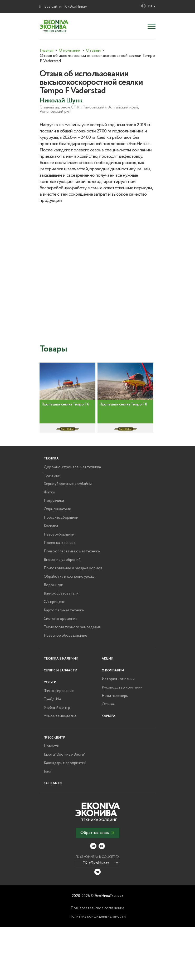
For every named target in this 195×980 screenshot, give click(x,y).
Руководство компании (122, 687)
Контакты (53, 783)
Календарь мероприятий (65, 763)
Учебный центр (57, 708)
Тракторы (52, 476)
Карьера (109, 716)
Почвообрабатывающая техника (72, 551)
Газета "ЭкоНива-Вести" (65, 755)
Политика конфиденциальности (97, 917)
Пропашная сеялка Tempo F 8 (123, 413)
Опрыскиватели (57, 509)
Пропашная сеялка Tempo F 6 (65, 413)
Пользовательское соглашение (97, 908)
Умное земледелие (60, 716)
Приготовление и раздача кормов (73, 568)
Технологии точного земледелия (72, 627)
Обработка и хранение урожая (70, 577)
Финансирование (59, 691)
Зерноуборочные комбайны (68, 484)
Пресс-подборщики (61, 518)
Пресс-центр (54, 738)
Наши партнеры (115, 696)
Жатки (49, 492)
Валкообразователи (61, 593)
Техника (51, 459)
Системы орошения (60, 619)
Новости (52, 746)
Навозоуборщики (59, 534)
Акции (108, 659)
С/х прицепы (55, 602)
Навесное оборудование (65, 636)
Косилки (51, 526)
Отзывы (109, 704)
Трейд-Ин (52, 699)
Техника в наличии (61, 659)
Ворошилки (53, 585)
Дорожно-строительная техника (72, 467)
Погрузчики (54, 501)
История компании (118, 679)
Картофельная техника (64, 610)
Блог (48, 771)
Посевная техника (60, 543)
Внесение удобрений (62, 560)
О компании (113, 670)
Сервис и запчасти (60, 670)
